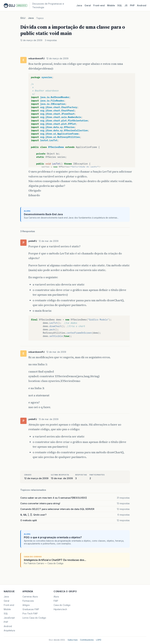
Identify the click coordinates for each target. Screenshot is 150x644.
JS (126, 5)
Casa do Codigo (62, 605)
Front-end (9, 605)
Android (142, 5)
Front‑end (99, 5)
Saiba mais (73, 640)
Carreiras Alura (30, 597)
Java (79, 5)
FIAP (56, 601)
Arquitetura (9, 630)
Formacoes (28, 601)
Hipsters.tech (60, 609)
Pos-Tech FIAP (30, 613)
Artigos (26, 605)
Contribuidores (87, 640)
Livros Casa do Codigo (34, 618)
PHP (132, 5)
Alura (56, 597)
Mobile (111, 5)
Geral (88, 5)
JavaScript (9, 618)
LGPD (99, 640)
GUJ (23, 18)
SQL (120, 5)
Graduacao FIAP (31, 609)
